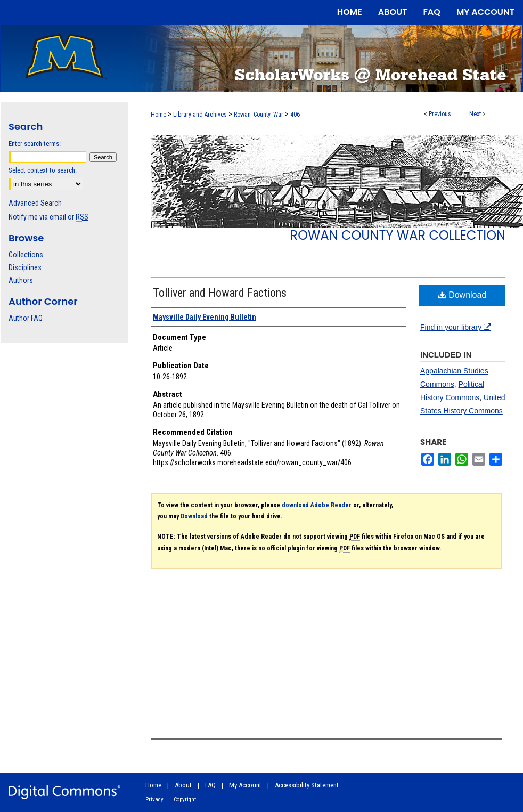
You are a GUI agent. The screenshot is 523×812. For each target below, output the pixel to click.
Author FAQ (26, 318)
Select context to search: (43, 170)
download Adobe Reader (317, 505)
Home (158, 115)
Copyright (185, 799)
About (183, 785)
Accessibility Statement (307, 785)
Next (475, 114)
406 (295, 115)
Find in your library (456, 327)
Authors (21, 280)
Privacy (154, 799)
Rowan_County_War (259, 115)
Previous (440, 114)
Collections (26, 255)
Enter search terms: (35, 144)
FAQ (210, 785)
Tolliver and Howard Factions (220, 293)
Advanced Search (35, 203)
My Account (245, 785)
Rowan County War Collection (398, 235)
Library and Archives (200, 115)
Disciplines (25, 267)
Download (463, 295)
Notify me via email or (48, 217)
